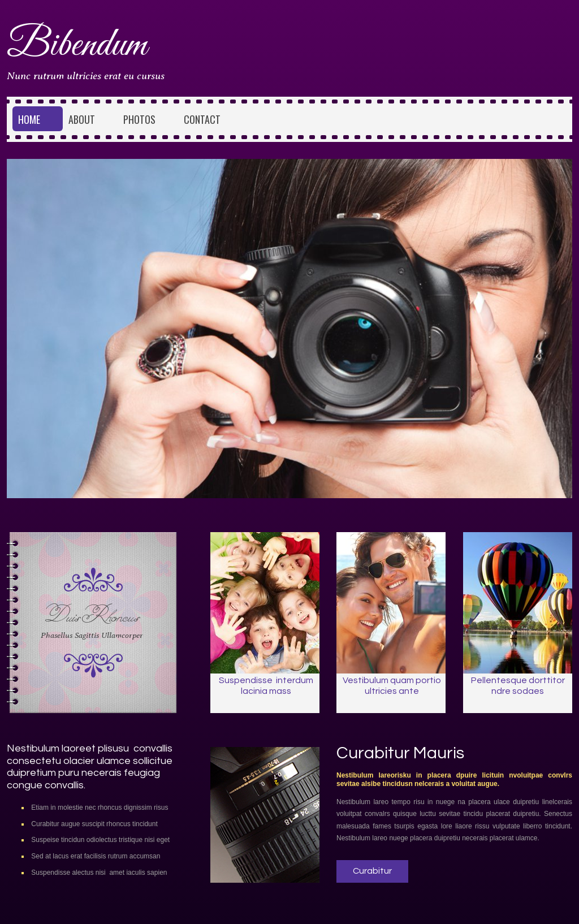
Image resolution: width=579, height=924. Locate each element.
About (82, 119)
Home (29, 119)
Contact (202, 119)
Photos (139, 119)
